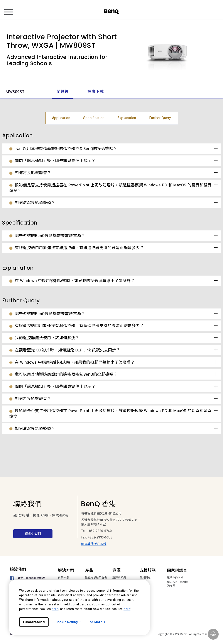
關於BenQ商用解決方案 (177, 584)
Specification (94, 118)
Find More (96, 622)
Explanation (127, 118)
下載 (143, 582)
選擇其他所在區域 (94, 544)
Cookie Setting (68, 622)
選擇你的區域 (175, 578)
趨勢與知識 (119, 578)
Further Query (160, 118)
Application (61, 118)
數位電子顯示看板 (96, 578)
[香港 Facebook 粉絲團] (29, 578)
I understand (34, 622)
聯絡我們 (33, 534)
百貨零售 (63, 578)
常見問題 (145, 578)
